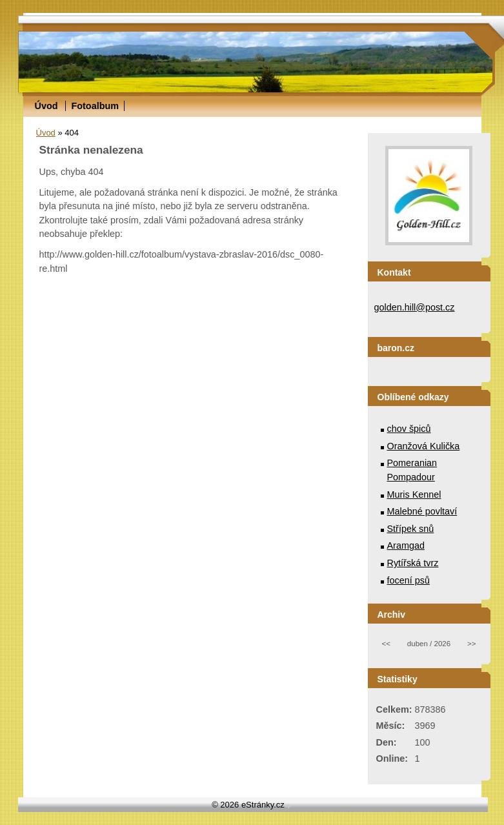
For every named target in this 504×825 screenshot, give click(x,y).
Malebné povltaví (422, 511)
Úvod (46, 106)
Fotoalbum (95, 106)
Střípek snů (411, 529)
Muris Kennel (414, 494)
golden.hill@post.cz (415, 307)
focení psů (408, 580)
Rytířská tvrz (413, 563)
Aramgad (406, 545)
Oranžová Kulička (424, 446)
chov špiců (409, 429)
